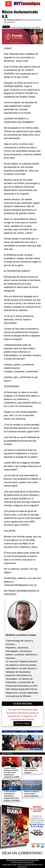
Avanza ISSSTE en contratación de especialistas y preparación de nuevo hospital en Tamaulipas (12, 796)
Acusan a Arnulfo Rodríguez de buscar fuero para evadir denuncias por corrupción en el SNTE (12, 773)
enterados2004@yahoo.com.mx (21, 585)
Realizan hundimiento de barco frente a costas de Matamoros (32, 794)
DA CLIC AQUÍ (22, 723)
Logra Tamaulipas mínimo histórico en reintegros (31, 770)
